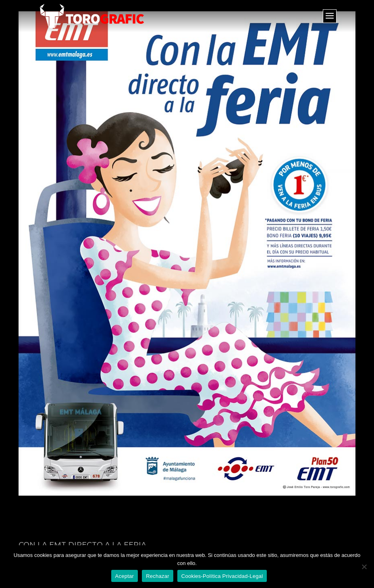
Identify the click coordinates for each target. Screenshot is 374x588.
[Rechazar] (364, 567)
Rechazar (158, 576)
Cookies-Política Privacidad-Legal (222, 576)
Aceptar (125, 576)
